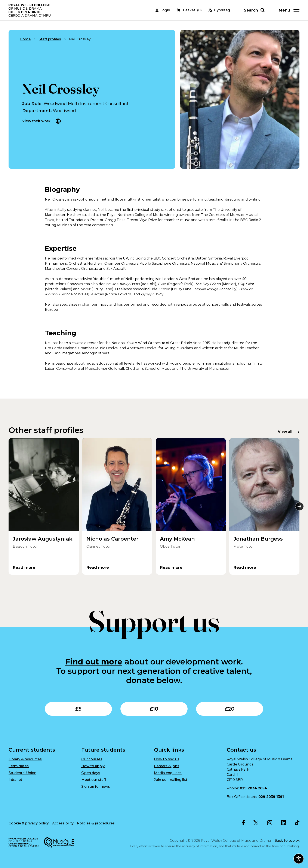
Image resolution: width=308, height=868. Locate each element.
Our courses (92, 759)
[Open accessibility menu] (299, 859)
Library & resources (25, 759)
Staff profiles (50, 39)
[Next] (299, 506)
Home (25, 39)
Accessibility (63, 823)
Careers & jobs (167, 766)
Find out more (94, 662)
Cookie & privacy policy (29, 823)
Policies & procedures (96, 823)
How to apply (93, 766)
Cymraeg (219, 11)
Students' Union (22, 773)
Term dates (19, 766)
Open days (91, 773)
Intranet (15, 780)
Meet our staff (94, 780)
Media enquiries (168, 773)
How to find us (167, 759)
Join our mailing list (171, 780)
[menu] (290, 11)
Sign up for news (96, 787)
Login (163, 11)
